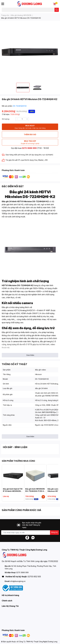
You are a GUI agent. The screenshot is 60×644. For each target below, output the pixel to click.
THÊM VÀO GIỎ (30, 135)
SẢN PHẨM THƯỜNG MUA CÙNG (18, 461)
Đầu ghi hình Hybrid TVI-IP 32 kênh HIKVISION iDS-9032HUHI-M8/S (13, 491)
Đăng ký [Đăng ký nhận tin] (54, 532)
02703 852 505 (34, 577)
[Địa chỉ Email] (30, 533)
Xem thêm (30, 355)
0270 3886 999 (29, 148)
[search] (57, 10)
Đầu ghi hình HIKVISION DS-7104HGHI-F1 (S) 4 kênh (35, 491)
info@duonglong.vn (18, 581)
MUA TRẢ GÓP (30, 142)
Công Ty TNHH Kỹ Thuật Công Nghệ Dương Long (38, 642)
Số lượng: (6, 119)
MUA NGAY (30, 127)
